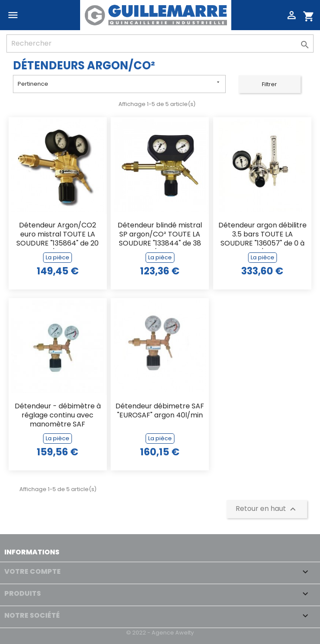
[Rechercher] (160, 44)
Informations (32, 552)
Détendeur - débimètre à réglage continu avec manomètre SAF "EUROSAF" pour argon (58, 416)
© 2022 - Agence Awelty (160, 633)
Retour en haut (267, 509)
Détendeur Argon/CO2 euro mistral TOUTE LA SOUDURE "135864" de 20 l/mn (57, 235)
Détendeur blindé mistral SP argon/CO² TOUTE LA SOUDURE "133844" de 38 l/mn (160, 235)
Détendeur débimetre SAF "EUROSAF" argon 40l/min (160, 411)
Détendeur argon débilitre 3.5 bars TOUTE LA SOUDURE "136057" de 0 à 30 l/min (263, 235)
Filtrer (269, 84)
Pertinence (119, 83)
